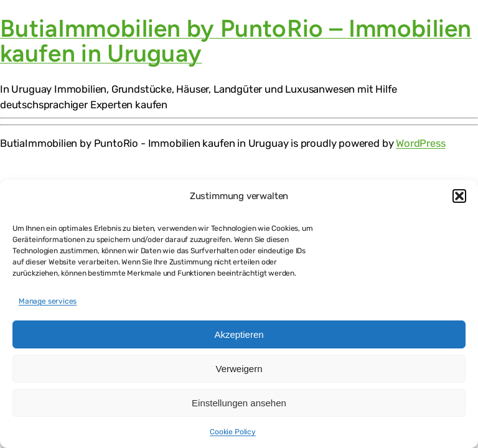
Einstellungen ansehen (239, 403)
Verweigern (239, 369)
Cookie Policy (233, 432)
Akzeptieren (239, 334)
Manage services (48, 301)
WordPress (420, 143)
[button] (459, 196)
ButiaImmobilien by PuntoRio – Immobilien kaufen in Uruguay (236, 41)
